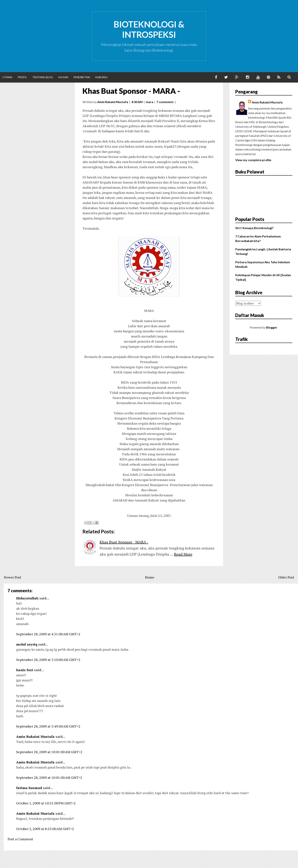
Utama (8, 77)
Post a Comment (20, 839)
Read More (183, 554)
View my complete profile (253, 160)
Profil (22, 77)
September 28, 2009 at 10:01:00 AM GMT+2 (49, 752)
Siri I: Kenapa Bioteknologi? (254, 228)
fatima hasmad (29, 788)
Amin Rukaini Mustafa (35, 736)
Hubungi (101, 77)
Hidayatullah (27, 598)
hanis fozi (25, 670)
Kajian (63, 77)
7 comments (165, 102)
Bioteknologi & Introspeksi (149, 29)
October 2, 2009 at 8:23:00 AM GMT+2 (45, 829)
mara (149, 102)
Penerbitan (82, 77)
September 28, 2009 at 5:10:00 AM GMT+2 (48, 660)
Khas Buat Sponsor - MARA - (131, 91)
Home (150, 577)
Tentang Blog (43, 77)
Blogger (272, 327)
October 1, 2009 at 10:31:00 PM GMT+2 (46, 803)
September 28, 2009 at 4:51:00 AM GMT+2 (48, 634)
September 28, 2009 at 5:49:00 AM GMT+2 (48, 726)
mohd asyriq (27, 644)
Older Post (286, 577)
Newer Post (13, 577)
